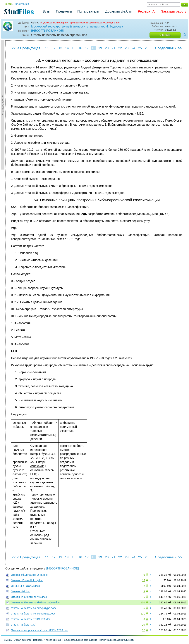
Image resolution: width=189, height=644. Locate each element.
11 (47, 48)
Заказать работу (174, 11)
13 (60, 48)
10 (143, 625)
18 (93, 48)
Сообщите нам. (112, 23)
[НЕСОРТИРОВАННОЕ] (47, 31)
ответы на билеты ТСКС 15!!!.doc (31, 619)
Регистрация (21, 4)
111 (143, 614)
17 (87, 48)
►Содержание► (3, 105)
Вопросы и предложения (47, 640)
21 (113, 48)
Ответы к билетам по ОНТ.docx (30, 575)
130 (143, 602)
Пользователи (88, 11)
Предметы (64, 11)
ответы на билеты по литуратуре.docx (34, 608)
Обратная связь (23, 640)
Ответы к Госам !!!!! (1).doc (27, 580)
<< (14, 48)
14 (67, 48)
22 (120, 48)
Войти (8, 4)
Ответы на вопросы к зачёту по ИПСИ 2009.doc (39, 630)
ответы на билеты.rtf (23, 625)
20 (107, 48)
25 (140, 48)
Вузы (47, 11)
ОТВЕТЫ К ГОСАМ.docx (25, 586)
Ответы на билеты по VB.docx (29, 597)
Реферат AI (147, 11)
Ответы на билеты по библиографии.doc (35, 602)
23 (127, 48)
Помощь (7, 640)
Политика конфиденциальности (117, 640)
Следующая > (166, 48)
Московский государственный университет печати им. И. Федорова (77, 26)
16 (80, 48)
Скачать (165, 35)
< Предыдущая (29, 48)
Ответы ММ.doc (20, 591)
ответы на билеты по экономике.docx (33, 614)
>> (180, 48)
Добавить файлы (118, 11)
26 (147, 48)
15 (73, 48)
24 (133, 48)
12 (54, 48)
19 (100, 48)
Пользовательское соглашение (80, 640)
